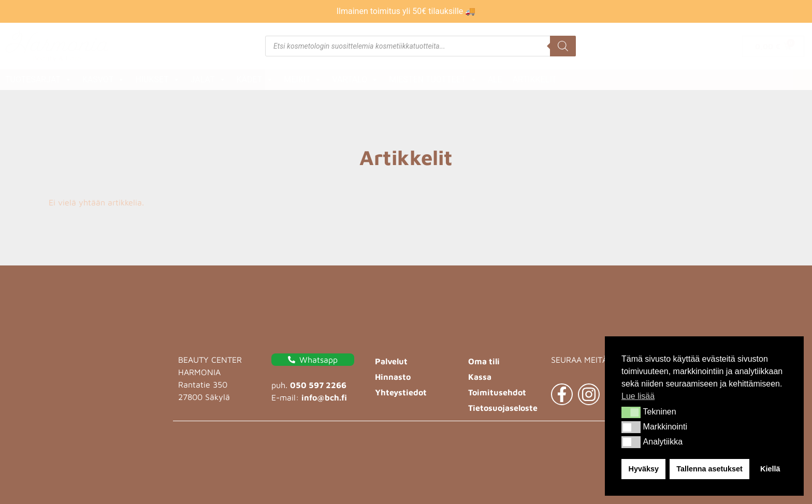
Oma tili (484, 361)
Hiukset (157, 80)
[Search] (563, 46)
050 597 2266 (318, 385)
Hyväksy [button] (644, 469)
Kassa (480, 377)
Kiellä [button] (770, 469)
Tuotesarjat (39, 80)
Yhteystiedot (401, 392)
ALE (495, 79)
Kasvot (104, 80)
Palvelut (391, 361)
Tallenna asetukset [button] (709, 469)
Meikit (303, 80)
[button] (631, 412)
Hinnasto (393, 377)
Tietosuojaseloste (503, 408)
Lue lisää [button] (638, 396)
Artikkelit (535, 79)
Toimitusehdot (497, 392)
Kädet (255, 80)
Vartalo (355, 80)
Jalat (208, 80)
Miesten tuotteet (433, 80)
